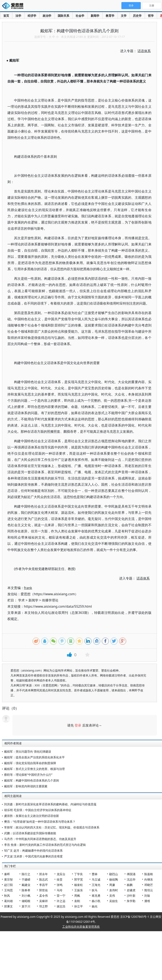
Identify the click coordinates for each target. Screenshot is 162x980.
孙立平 (79, 906)
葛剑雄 (8, 901)
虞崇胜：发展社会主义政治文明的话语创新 (32, 816)
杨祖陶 (114, 879)
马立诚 (96, 879)
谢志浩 (61, 906)
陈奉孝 (26, 890)
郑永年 (43, 874)
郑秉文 (8, 906)
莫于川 (26, 906)
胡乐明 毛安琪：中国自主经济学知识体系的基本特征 (38, 810)
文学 (124, 16)
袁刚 (77, 901)
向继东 (149, 879)
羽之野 (43, 906)
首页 (6, 16)
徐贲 (60, 879)
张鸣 (60, 885)
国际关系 (63, 16)
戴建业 (26, 885)
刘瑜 (147, 896)
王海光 (96, 885)
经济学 (32, 16)
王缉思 (8, 890)
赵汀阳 (8, 885)
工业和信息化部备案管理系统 (81, 927)
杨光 (95, 906)
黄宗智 (8, 879)
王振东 (79, 890)
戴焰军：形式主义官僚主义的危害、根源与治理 (34, 769)
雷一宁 (61, 896)
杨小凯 (96, 901)
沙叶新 (131, 896)
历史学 (137, 16)
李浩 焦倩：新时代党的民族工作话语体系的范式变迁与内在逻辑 (45, 845)
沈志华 (131, 879)
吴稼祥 (43, 901)
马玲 (60, 890)
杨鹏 (130, 885)
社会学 (80, 16)
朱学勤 (131, 901)
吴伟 (112, 896)
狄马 (95, 890)
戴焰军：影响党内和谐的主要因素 (26, 786)
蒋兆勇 (96, 896)
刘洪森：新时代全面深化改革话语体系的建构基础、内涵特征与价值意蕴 (50, 804)
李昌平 (43, 885)
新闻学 (95, 16)
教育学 (110, 16)
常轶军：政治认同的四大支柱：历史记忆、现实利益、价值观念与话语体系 (52, 827)
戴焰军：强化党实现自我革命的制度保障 (30, 763)
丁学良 (79, 874)
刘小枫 (26, 896)
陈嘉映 (149, 874)
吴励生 (114, 901)
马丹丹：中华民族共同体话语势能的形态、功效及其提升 (40, 839)
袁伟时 (114, 890)
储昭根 (26, 901)
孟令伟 (43, 896)
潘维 (147, 901)
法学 (18, 16)
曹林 (95, 874)
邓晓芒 (149, 885)
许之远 (61, 901)
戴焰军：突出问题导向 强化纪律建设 (28, 751)
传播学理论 (50, 600)
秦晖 (7, 874)
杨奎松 (79, 885)
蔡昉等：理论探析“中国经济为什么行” (28, 775)
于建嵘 (26, 879)
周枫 (77, 896)
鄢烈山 (114, 874)
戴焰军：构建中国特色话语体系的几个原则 (32, 780)
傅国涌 (131, 874)
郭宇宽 (79, 879)
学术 (21, 600)
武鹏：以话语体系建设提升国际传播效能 (30, 833)
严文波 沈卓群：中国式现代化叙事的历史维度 (33, 856)
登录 (78, 725)
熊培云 (149, 890)
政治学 (47, 16)
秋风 (7, 896)
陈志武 (43, 879)
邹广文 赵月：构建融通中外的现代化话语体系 (33, 850)
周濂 (112, 885)
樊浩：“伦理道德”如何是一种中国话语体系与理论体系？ (40, 822)
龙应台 (61, 874)
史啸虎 (131, 890)
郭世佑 (43, 890)
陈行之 (26, 874)
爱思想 (14, 6)
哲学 (151, 16)
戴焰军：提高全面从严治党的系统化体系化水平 (34, 757)
